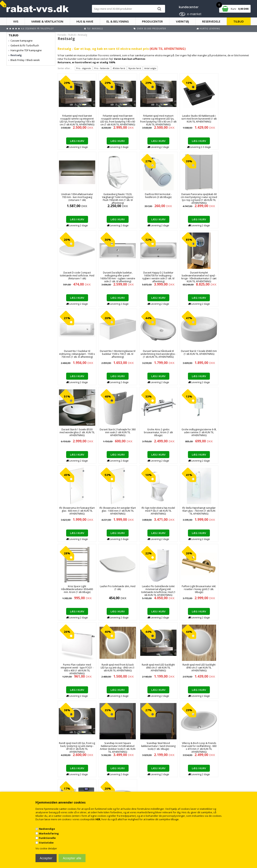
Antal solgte (150, 68)
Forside (62, 35)
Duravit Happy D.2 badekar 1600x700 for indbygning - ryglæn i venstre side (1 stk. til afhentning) (76, 277)
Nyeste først (135, 68)
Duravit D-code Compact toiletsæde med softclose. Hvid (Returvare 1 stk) (193, 197)
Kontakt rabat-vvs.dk (83, 781)
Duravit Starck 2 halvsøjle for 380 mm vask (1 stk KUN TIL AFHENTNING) (154, 354)
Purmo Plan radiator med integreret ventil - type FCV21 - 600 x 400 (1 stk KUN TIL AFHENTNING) (193, 512)
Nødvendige (47, 829)
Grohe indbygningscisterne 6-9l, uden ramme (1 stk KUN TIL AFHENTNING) (232, 354)
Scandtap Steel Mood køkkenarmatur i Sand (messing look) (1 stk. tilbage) (232, 589)
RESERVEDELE (211, 21)
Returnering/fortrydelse (85, 785)
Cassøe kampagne (22, 41)
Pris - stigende (84, 68)
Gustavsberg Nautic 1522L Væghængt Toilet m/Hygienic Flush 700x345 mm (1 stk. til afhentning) (76, 199)
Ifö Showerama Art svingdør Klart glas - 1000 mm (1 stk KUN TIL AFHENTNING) (115, 432)
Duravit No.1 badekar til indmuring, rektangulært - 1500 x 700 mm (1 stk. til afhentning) (154, 276)
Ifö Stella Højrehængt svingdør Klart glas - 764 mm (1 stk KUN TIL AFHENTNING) (193, 432)
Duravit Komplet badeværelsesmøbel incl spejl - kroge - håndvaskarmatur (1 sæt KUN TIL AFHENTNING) (115, 277)
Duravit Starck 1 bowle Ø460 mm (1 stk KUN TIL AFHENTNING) (76, 354)
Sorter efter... (65, 68)
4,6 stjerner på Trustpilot (37, 29)
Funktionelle (47, 838)
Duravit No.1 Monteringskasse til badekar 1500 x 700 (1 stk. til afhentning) (193, 276)
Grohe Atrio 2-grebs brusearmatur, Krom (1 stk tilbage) (193, 354)
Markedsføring (49, 833)
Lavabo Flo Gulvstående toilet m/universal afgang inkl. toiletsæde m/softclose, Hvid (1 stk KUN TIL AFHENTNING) (115, 512)
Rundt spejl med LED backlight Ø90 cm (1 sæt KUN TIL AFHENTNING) (115, 589)
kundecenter (189, 7)
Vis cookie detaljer (46, 848)
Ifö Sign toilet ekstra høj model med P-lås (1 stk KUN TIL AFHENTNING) (154, 432)
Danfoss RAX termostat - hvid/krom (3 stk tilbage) (115, 196)
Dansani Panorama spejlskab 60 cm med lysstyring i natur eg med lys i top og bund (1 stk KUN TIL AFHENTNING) (154, 199)
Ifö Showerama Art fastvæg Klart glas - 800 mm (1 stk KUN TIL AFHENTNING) (76, 432)
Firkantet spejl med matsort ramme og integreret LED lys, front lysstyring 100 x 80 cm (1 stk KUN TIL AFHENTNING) (154, 120)
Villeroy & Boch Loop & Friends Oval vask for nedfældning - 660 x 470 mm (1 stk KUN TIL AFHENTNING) (76, 669)
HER (98, 819)
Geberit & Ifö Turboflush (25, 45)
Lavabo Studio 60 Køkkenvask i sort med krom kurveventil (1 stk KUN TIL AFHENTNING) (193, 119)
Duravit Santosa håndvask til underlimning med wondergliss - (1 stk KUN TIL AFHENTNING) (232, 276)
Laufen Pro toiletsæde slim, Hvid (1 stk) (76, 509)
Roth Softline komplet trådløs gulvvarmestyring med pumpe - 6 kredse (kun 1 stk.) (115, 668)
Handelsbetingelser (83, 777)
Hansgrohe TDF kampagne (26, 50)
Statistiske (46, 843)
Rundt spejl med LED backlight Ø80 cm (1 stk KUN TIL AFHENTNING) (76, 589)
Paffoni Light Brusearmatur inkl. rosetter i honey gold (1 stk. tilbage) (154, 511)
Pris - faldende (102, 68)
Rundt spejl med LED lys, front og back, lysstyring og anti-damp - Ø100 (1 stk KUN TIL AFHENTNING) (154, 591)
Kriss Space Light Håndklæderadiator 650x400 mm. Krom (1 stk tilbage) (232, 432)
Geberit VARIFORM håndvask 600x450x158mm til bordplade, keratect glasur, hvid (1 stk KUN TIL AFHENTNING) (154, 669)
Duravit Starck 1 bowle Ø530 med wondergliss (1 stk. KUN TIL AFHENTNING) (115, 354)
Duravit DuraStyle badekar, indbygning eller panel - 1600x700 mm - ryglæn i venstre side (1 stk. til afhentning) (232, 200)
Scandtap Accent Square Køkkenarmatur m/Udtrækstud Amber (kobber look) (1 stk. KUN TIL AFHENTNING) (193, 591)
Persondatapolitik (82, 789)
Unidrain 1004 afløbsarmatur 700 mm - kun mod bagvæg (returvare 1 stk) (232, 119)
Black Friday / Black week (25, 60)
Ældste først (119, 68)
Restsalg (16, 55)
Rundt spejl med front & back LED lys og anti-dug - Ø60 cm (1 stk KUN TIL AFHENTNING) (232, 511)
